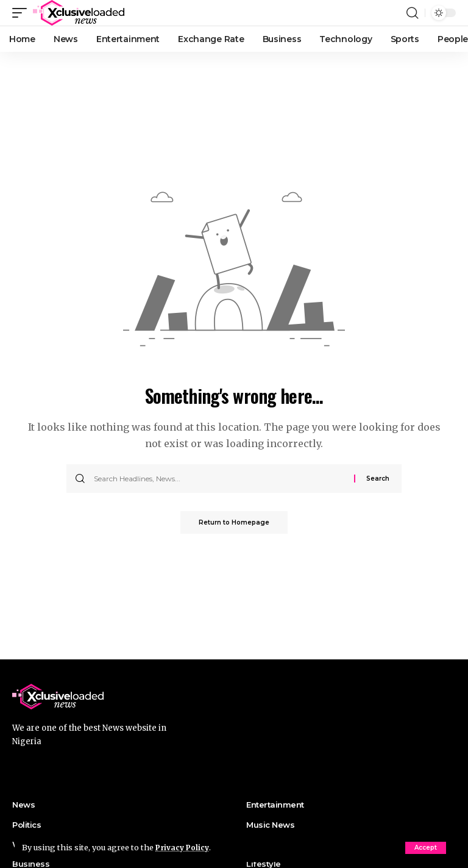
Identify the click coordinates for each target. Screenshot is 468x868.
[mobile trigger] (23, 13)
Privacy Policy (184, 847)
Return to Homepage (234, 523)
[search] (413, 13)
